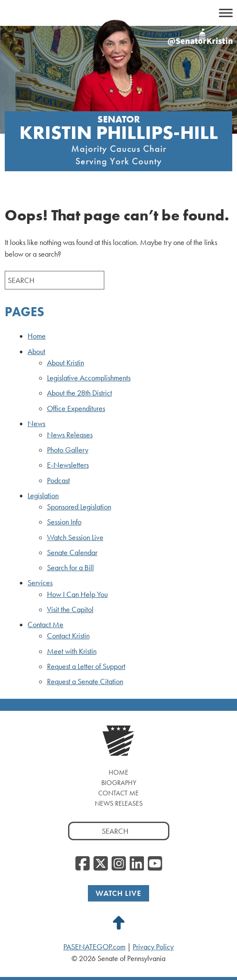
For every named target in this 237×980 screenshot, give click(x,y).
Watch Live (118, 893)
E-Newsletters (68, 465)
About (36, 352)
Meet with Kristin (72, 651)
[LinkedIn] (137, 864)
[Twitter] (101, 864)
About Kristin (65, 363)
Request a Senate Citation (85, 682)
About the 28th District (80, 393)
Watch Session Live (75, 537)
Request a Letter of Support (86, 666)
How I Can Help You (77, 594)
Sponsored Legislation (79, 507)
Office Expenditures (76, 408)
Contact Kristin (68, 636)
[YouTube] (155, 864)
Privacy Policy (153, 947)
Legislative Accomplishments (89, 378)
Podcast (58, 481)
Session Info (64, 522)
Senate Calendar (72, 553)
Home (37, 336)
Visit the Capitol (70, 609)
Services (40, 583)
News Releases (70, 435)
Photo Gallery (68, 450)
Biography (119, 783)
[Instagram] (119, 864)
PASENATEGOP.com (94, 947)
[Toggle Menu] (226, 13)
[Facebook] (83, 864)
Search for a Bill (70, 568)
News (36, 424)
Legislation (43, 496)
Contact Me (45, 625)
